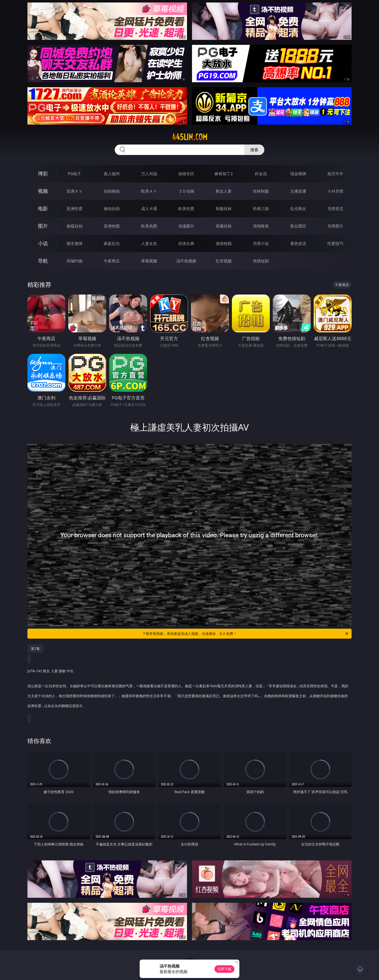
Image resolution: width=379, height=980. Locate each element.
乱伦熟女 (298, 209)
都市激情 (75, 243)
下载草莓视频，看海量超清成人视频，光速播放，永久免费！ (246, 634)
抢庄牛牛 (335, 174)
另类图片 (335, 226)
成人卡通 (149, 209)
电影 (43, 208)
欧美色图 (149, 226)
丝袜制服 (261, 191)
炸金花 (261, 174)
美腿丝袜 (224, 226)
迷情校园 (224, 243)
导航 (43, 261)
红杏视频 (224, 261)
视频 (43, 191)
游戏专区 (186, 174)
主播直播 (298, 191)
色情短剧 (261, 261)
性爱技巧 (335, 243)
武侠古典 (186, 243)
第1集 (35, 648)
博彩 (43, 174)
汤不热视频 (186, 261)
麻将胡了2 (224, 174)
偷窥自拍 (75, 226)
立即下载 (224, 969)
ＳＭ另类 (335, 191)
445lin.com (190, 137)
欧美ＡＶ (149, 191)
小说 (43, 243)
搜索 (254, 150)
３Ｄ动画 (186, 191)
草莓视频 (149, 261)
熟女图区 (298, 226)
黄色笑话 (298, 243)
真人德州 (112, 174)
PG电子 (74, 174)
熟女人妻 (224, 191)
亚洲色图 (112, 226)
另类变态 (335, 209)
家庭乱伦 (112, 243)
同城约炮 (75, 261)
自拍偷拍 (112, 191)
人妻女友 (149, 243)
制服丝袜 (224, 209)
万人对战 (149, 174)
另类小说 (261, 243)
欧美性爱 (186, 209)
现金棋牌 (298, 174)
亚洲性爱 (75, 209)
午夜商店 (112, 261)
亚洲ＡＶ (75, 191)
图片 (43, 226)
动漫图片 (186, 226)
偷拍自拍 (112, 209)
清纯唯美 (261, 226)
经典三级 (261, 209)
